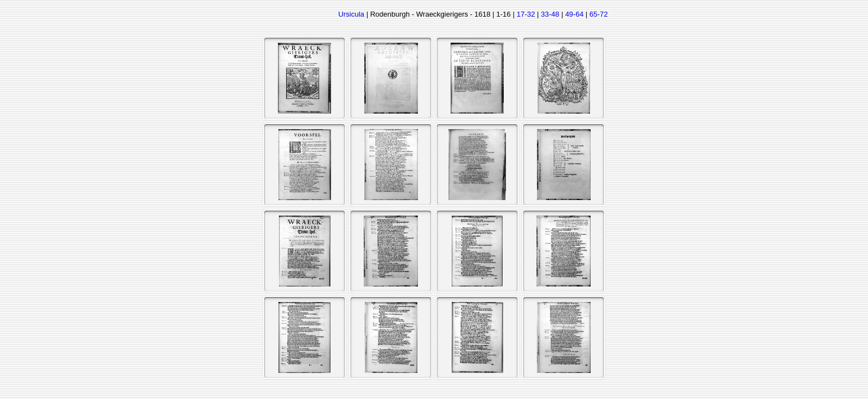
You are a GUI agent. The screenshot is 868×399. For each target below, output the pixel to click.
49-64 (574, 14)
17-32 (526, 14)
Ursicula (351, 14)
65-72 (599, 14)
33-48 (550, 14)
